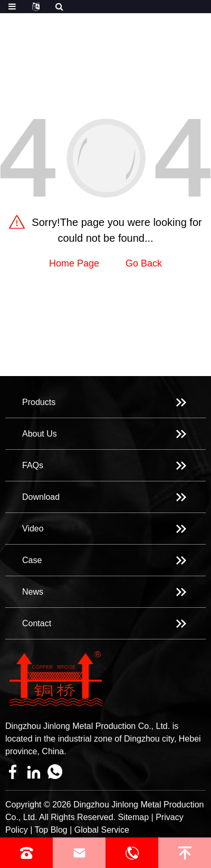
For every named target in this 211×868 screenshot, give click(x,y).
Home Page (74, 263)
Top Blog (51, 830)
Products (39, 402)
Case (32, 560)
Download (41, 497)
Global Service (102, 830)
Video (33, 529)
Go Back (144, 263)
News (33, 592)
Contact (37, 623)
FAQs (33, 465)
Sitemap (133, 817)
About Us (40, 434)
